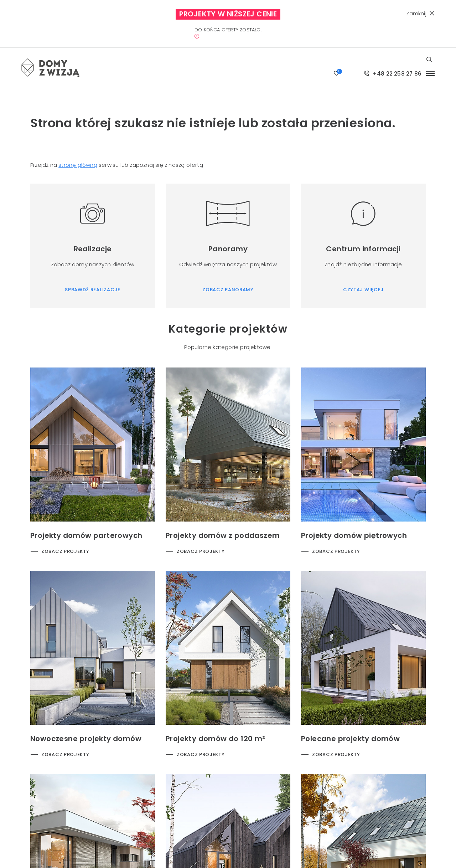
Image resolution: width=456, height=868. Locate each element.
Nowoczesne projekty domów (86, 739)
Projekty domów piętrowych (354, 535)
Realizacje (93, 249)
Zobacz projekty (65, 551)
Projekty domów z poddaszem (223, 535)
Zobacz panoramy (228, 290)
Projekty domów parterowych (86, 535)
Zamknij (420, 13)
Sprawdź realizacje (93, 290)
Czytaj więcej (363, 290)
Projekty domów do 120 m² (216, 739)
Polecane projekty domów (350, 739)
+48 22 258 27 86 (393, 74)
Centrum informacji (363, 249)
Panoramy (228, 249)
